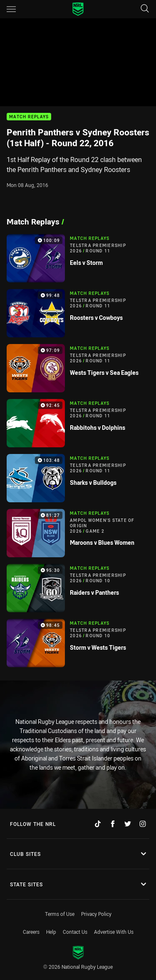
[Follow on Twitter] (128, 824)
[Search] (145, 9)
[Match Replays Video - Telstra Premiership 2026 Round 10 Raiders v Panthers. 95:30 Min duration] (78, 588)
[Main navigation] (11, 9)
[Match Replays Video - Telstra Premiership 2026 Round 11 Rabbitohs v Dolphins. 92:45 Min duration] (78, 423)
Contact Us (75, 932)
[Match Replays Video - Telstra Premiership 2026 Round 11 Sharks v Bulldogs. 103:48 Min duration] (78, 478)
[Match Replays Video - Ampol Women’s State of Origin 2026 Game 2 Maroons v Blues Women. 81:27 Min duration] (78, 533)
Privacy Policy (96, 914)
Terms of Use (60, 914)
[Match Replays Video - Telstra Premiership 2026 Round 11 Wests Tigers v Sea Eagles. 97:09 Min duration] (78, 368)
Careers (31, 932)
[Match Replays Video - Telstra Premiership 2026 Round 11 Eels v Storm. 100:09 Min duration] (78, 258)
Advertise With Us (114, 932)
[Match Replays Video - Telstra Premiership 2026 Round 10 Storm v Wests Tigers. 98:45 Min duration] (78, 643)
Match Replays (29, 117)
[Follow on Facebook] (113, 824)
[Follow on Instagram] (143, 824)
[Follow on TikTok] (98, 824)
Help (51, 932)
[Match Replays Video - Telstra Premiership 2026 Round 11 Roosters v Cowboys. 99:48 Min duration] (78, 313)
